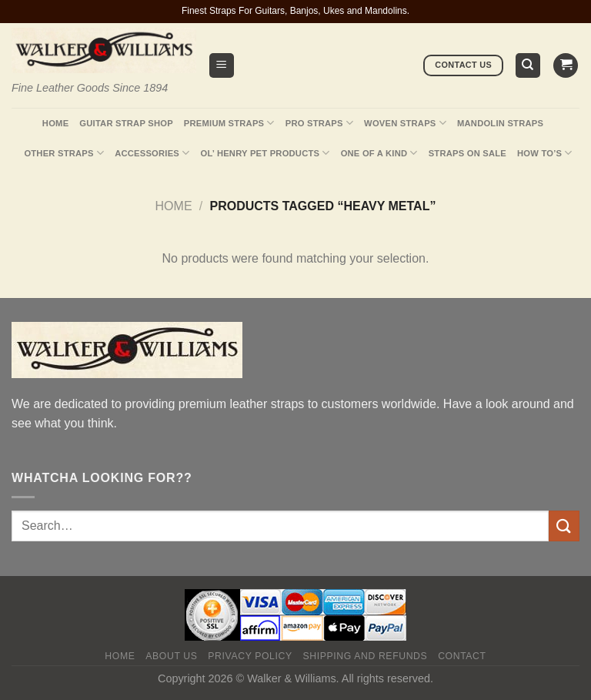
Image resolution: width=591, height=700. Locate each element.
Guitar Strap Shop (126, 123)
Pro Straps (319, 123)
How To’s (545, 153)
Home (55, 123)
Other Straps (64, 153)
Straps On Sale (467, 153)
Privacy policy (250, 656)
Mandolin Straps (500, 123)
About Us (171, 656)
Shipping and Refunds (366, 656)
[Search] (528, 66)
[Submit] (564, 526)
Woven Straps (405, 123)
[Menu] (222, 66)
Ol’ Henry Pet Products (265, 153)
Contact (462, 656)
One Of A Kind (379, 153)
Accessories (152, 153)
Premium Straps (229, 123)
